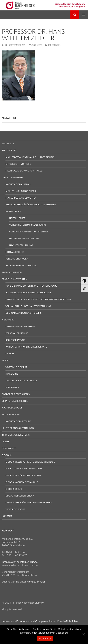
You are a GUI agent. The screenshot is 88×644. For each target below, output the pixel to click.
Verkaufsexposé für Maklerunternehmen (31, 205)
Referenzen (54, 45)
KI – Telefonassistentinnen (18, 428)
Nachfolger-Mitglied (18, 421)
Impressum (8, 621)
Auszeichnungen (12, 272)
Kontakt (7, 516)
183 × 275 (37, 45)
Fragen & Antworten (14, 279)
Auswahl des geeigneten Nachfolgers (28, 293)
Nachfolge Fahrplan (18, 184)
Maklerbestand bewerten (21, 198)
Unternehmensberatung (20, 326)
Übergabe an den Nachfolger (23, 313)
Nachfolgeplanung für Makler (24, 171)
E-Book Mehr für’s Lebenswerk (24, 469)
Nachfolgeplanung (21, 245)
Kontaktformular (36, 582)
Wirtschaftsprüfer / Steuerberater (27, 347)
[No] (83, 634)
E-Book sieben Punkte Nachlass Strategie (30, 462)
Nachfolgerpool (12, 408)
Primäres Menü (84, 15)
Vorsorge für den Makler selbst (29, 232)
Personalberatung (17, 333)
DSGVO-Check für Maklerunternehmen (29, 502)
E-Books (7, 455)
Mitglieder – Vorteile (18, 164)
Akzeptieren (45, 639)
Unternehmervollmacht (24, 238)
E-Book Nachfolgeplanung (22, 482)
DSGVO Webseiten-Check (20, 496)
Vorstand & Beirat (16, 367)
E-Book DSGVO (14, 489)
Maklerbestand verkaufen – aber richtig (30, 157)
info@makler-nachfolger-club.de (20, 562)
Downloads (9, 448)
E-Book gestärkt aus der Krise (23, 475)
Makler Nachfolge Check (21, 191)
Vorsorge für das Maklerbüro (28, 225)
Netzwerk (8, 320)
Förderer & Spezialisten (16, 394)
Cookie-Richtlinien (67, 621)
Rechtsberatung (15, 340)
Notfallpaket (17, 218)
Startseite (8, 144)
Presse (6, 442)
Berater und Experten (15, 401)
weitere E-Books (15, 509)
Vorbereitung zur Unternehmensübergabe (31, 286)
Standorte (12, 374)
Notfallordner (15, 252)
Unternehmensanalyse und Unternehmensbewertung (38, 299)
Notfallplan (13, 211)
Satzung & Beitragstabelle (21, 381)
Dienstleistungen (12, 177)
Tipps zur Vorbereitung (16, 435)
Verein (6, 360)
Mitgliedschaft (11, 414)
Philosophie (9, 150)
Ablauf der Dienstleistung (21, 265)
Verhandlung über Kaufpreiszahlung (28, 306)
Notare (10, 353)
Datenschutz (23, 621)
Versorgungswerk (17, 259)
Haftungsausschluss (44, 621)
